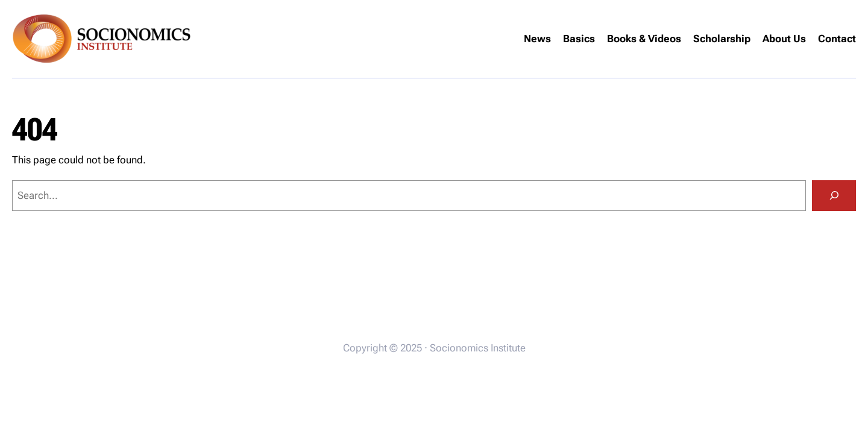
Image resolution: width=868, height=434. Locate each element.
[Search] (834, 195)
